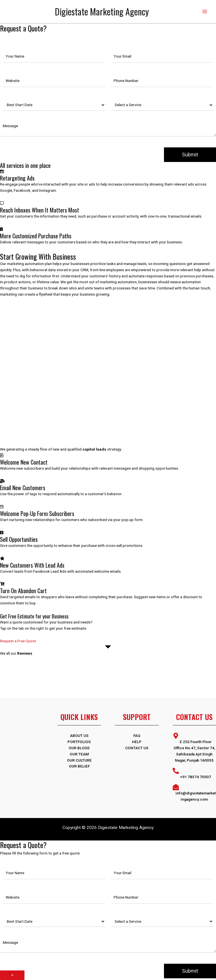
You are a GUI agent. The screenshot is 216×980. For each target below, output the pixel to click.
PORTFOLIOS (79, 742)
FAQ (137, 735)
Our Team (79, 754)
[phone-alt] (194, 773)
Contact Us (137, 748)
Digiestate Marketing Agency (102, 11)
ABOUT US (79, 735)
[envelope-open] (194, 793)
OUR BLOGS (79, 748)
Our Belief (79, 766)
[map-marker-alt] (194, 748)
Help (137, 742)
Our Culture (79, 760)
